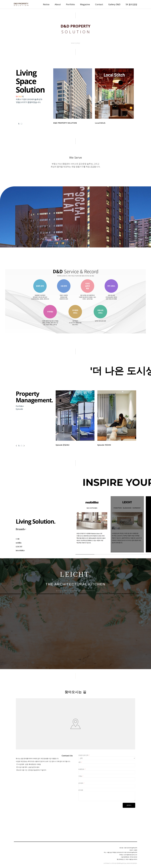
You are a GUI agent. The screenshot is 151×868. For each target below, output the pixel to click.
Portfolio (70, 4)
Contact (99, 4)
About (58, 4)
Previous (17, 446)
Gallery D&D (114, 4)
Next (24, 446)
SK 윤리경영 (131, 4)
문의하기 (129, 805)
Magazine (85, 4)
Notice (46, 4)
